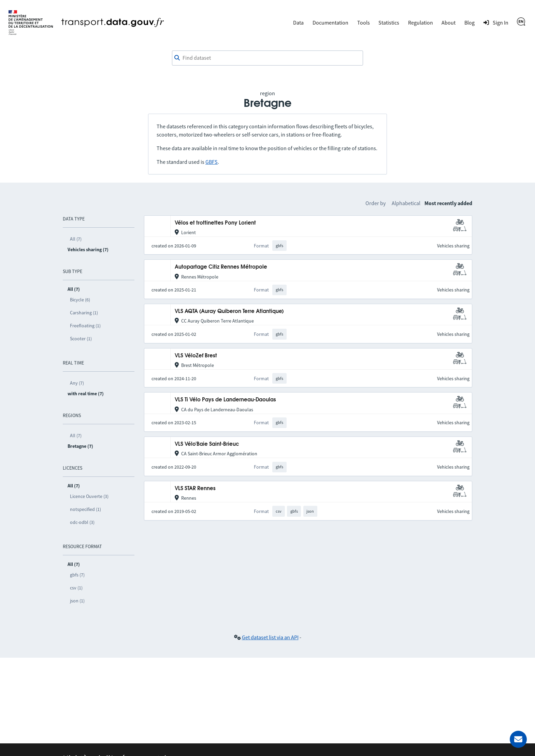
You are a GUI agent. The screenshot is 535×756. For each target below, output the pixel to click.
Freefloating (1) (85, 326)
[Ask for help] (518, 739)
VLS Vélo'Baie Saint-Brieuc (207, 444)
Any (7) (77, 383)
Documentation (330, 23)
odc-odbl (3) (82, 522)
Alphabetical (406, 203)
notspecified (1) (85, 509)
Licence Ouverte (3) (89, 496)
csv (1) (76, 588)
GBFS (212, 162)
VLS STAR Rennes (195, 489)
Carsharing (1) (84, 313)
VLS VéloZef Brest (196, 356)
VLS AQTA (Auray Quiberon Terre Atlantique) (229, 311)
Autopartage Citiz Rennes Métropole (221, 267)
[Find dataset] (267, 58)
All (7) (76, 239)
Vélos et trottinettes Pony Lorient (215, 223)
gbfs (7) (77, 575)
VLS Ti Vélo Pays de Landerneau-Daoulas (225, 400)
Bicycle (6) (80, 300)
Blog (469, 23)
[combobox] (267, 58)
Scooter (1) (81, 339)
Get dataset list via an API (270, 637)
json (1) (77, 601)
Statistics (389, 23)
